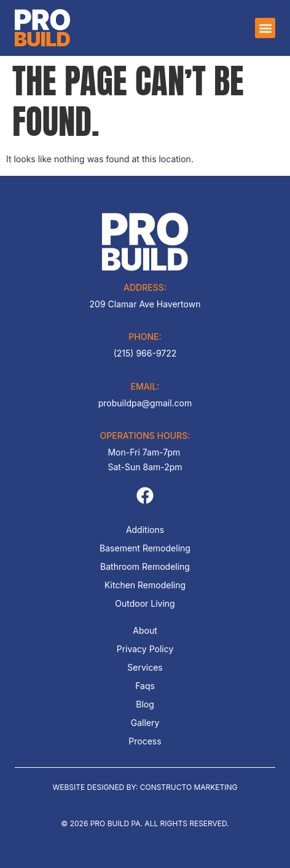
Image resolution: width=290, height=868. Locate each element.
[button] (265, 28)
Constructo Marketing (189, 787)
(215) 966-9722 (145, 353)
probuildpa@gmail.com (145, 403)
